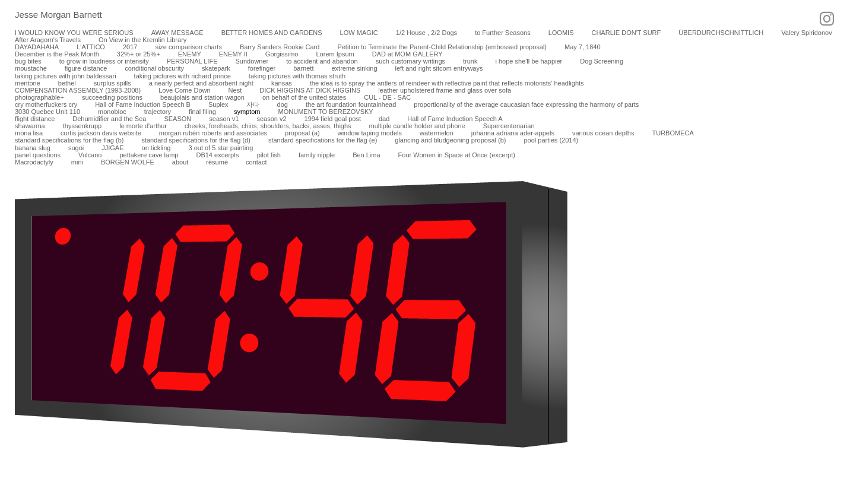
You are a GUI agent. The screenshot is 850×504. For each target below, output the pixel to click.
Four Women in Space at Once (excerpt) (457, 155)
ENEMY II (233, 54)
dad (384, 119)
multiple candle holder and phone (417, 126)
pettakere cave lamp (149, 155)
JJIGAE (112, 148)
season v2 (271, 119)
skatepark (216, 68)
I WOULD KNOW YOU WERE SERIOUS (74, 33)
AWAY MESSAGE (177, 33)
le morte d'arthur (143, 126)
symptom (247, 112)
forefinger (262, 68)
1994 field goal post (333, 119)
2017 (130, 47)
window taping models (370, 133)
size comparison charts (188, 47)
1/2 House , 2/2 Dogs (426, 33)
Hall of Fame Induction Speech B (143, 104)
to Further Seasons (503, 33)
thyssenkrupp (82, 126)
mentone (28, 83)
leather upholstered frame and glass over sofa (445, 90)
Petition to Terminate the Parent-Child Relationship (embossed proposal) (442, 47)
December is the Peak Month (57, 54)
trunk (470, 61)
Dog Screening (602, 61)
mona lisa (29, 133)
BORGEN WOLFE (128, 162)
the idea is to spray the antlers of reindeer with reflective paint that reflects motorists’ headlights (447, 83)
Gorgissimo (282, 54)
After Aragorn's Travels (48, 40)
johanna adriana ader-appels (513, 133)
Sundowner (252, 61)
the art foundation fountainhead (351, 104)
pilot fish (269, 155)
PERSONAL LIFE (192, 61)
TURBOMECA (673, 133)
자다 (253, 104)
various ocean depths (603, 133)
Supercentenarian (509, 126)
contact (256, 162)
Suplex (218, 104)
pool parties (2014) (551, 140)
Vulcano (90, 155)
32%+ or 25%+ (139, 54)
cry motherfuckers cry (46, 104)
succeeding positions (112, 97)
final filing (202, 112)
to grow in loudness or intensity (104, 61)
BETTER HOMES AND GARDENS (272, 33)
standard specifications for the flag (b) (69, 140)
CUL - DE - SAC (387, 97)
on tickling (156, 148)
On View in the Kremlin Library (142, 40)
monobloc (112, 112)
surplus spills (112, 83)
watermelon (437, 133)
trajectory (158, 112)
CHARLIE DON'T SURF (626, 33)
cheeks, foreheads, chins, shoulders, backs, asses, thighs (268, 126)
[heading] (51, 15)
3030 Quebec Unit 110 (47, 112)
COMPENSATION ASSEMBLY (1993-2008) (78, 90)
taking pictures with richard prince (183, 76)
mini (77, 162)
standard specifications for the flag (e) (323, 140)
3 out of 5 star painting (221, 148)
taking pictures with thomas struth (297, 76)
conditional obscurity (154, 68)
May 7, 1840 (583, 47)
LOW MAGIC (359, 33)
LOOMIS (561, 33)
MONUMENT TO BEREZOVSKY (326, 112)
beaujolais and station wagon (202, 97)
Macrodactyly (34, 162)
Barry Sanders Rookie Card (280, 47)
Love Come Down (184, 90)
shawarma (30, 126)
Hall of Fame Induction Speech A (455, 119)
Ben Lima (366, 155)
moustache (31, 68)
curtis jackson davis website (101, 133)
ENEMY (190, 54)
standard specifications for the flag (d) (196, 140)
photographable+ (39, 97)
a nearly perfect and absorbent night (201, 83)
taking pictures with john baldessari (66, 76)
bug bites (28, 61)
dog (283, 104)
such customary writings (410, 61)
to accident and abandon (322, 61)
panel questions (38, 155)
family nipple (317, 155)
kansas (282, 83)
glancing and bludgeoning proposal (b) (450, 140)
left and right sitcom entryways (439, 68)
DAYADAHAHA (37, 47)
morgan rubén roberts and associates (213, 133)
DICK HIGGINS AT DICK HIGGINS (310, 90)
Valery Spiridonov (806, 33)
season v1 (224, 119)
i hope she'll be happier (529, 61)
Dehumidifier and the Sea (109, 119)
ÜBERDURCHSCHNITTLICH (721, 33)
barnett (303, 68)
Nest (235, 90)
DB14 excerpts (217, 155)
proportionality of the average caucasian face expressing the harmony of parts (526, 104)
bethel (67, 83)
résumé (217, 162)
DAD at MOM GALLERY (407, 54)
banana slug (33, 148)
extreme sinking (354, 68)
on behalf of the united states (304, 97)
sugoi (76, 148)
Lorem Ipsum (335, 54)
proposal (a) (302, 133)
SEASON (177, 119)
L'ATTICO (91, 47)
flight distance (35, 119)
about (180, 162)
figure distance (86, 68)
